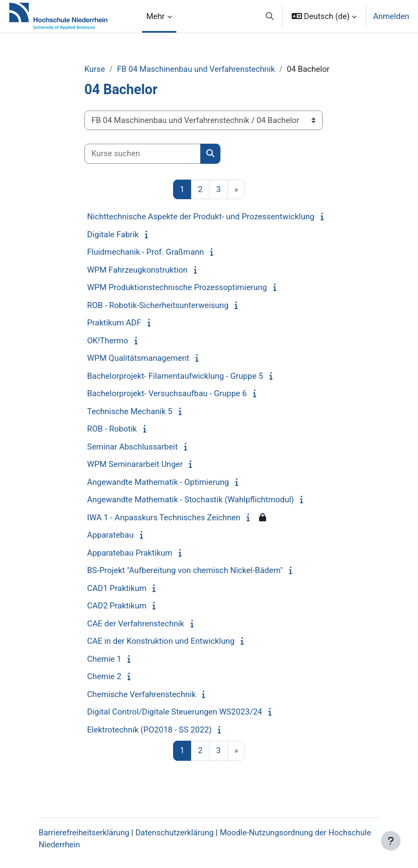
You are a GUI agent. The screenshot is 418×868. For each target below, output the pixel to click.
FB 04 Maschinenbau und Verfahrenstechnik (196, 69)
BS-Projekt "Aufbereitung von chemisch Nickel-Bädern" (185, 570)
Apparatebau (110, 535)
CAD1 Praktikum (117, 588)
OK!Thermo (108, 341)
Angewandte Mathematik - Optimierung (158, 482)
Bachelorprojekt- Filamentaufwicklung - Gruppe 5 (175, 376)
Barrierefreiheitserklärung (84, 833)
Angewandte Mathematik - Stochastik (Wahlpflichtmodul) (190, 500)
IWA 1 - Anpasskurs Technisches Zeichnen (164, 518)
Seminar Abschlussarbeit (133, 447)
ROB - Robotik (112, 429)
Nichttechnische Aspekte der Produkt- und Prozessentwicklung (201, 217)
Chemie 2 (104, 676)
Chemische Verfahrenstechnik (142, 694)
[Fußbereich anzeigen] (391, 841)
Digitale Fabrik (113, 235)
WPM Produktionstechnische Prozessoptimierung (177, 287)
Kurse (95, 69)
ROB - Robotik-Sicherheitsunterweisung (158, 305)
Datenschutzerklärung (175, 833)
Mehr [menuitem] (156, 16)
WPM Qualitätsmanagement (138, 358)
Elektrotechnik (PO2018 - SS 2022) (149, 730)
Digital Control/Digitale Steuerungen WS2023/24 (175, 712)
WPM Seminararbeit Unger (135, 464)
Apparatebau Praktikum (130, 553)
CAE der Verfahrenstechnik (136, 624)
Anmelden (391, 16)
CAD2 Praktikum (117, 606)
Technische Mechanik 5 (130, 411)
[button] (270, 16)
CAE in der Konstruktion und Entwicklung (161, 641)
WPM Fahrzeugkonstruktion (137, 270)
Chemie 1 (104, 659)
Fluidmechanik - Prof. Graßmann (146, 252)
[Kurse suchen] (143, 153)
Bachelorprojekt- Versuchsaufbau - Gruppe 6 (167, 393)
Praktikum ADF (114, 323)
